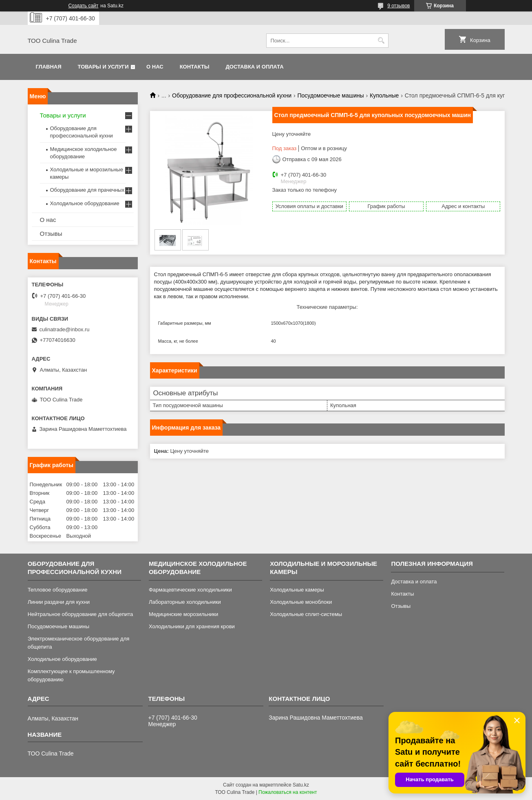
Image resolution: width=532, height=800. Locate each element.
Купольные (384, 95)
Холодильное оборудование (85, 203)
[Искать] (381, 41)
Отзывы (51, 234)
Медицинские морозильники (183, 614)
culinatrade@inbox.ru (65, 329)
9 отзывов (398, 6)
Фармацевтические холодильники (190, 590)
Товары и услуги (103, 67)
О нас (155, 67)
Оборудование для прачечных (87, 190)
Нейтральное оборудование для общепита (81, 614)
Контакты (195, 67)
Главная (49, 67)
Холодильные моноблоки (301, 602)
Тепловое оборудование (58, 590)
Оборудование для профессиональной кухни (232, 95)
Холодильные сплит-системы (306, 614)
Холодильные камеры (297, 590)
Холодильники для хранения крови (192, 626)
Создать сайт (84, 6)
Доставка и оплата (255, 67)
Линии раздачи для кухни (59, 602)
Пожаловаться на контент (288, 792)
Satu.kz (301, 785)
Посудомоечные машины (331, 95)
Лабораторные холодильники (185, 602)
